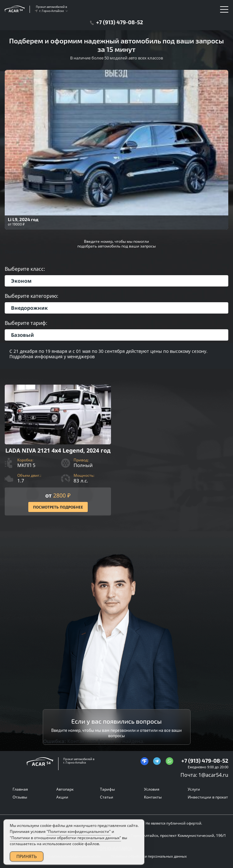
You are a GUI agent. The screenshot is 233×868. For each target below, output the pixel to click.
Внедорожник (29, 308)
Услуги (194, 789)
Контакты (153, 797)
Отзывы (20, 797)
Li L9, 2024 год (23, 219)
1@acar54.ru (213, 775)
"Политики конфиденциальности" (79, 834)
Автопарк (65, 789)
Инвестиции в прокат (208, 797)
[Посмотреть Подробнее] (58, 450)
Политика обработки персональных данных (149, 856)
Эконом (21, 281)
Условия (152, 789)
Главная (20, 789)
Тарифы (107, 789)
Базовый (22, 335)
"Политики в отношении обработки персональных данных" (65, 840)
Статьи (107, 797)
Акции (62, 797)
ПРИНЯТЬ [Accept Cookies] (27, 858)
